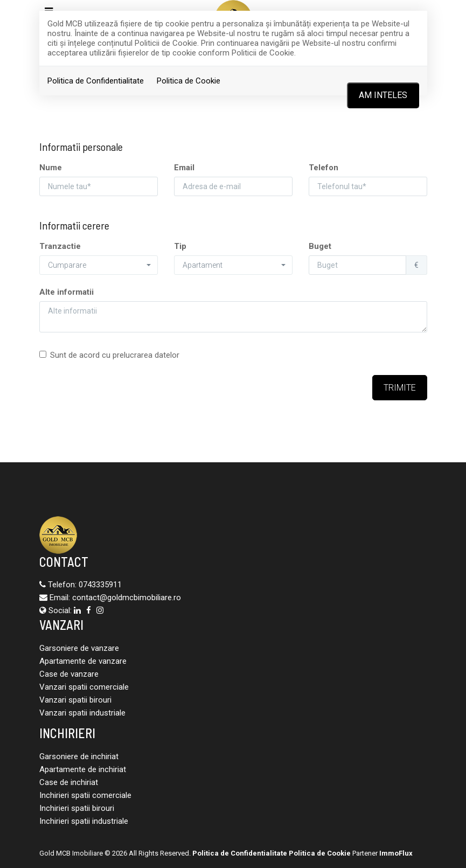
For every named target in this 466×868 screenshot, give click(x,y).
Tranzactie (60, 246)
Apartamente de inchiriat (83, 769)
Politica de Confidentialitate (96, 81)
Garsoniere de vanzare (79, 648)
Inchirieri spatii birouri (77, 808)
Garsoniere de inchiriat (79, 756)
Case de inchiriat (69, 782)
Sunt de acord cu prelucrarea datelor (109, 355)
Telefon (324, 168)
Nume (51, 168)
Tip (180, 246)
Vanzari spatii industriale (82, 713)
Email (184, 168)
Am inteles (383, 95)
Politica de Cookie (189, 81)
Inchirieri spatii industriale (84, 821)
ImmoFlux (396, 853)
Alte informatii (67, 292)
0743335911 (100, 585)
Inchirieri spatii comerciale (85, 795)
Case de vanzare (69, 674)
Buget (320, 246)
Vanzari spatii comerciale (84, 687)
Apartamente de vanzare (83, 661)
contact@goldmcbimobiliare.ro (127, 598)
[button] (99, 265)
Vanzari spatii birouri (75, 700)
